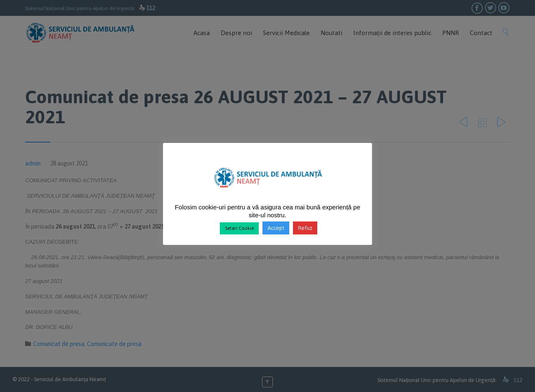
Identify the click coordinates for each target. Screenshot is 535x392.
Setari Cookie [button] (239, 228)
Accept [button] (276, 228)
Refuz (305, 228)
